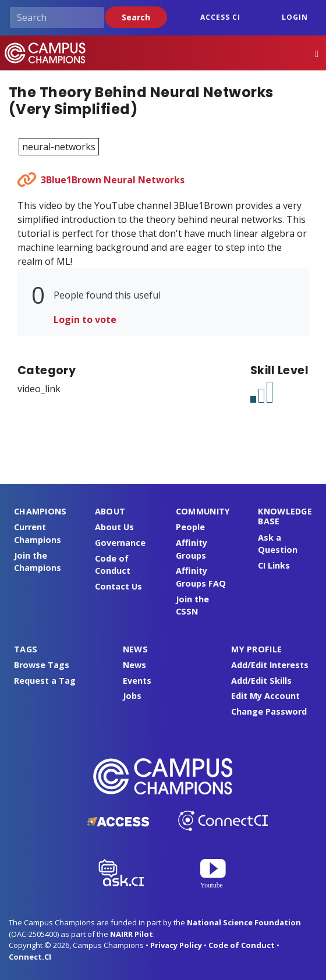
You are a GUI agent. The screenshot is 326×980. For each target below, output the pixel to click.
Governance (120, 543)
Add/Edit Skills (261, 681)
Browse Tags (42, 665)
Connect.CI (30, 957)
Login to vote (85, 319)
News (134, 665)
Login (295, 17)
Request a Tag (45, 681)
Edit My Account (265, 696)
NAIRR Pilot (132, 934)
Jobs (132, 696)
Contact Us (118, 586)
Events (137, 681)
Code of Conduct (242, 945)
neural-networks (59, 147)
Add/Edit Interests (270, 665)
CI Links (274, 565)
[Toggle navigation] (317, 53)
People (190, 527)
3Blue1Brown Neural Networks (113, 180)
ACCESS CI (220, 17)
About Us (114, 527)
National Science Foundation (244, 922)
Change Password (269, 711)
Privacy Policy (176, 945)
